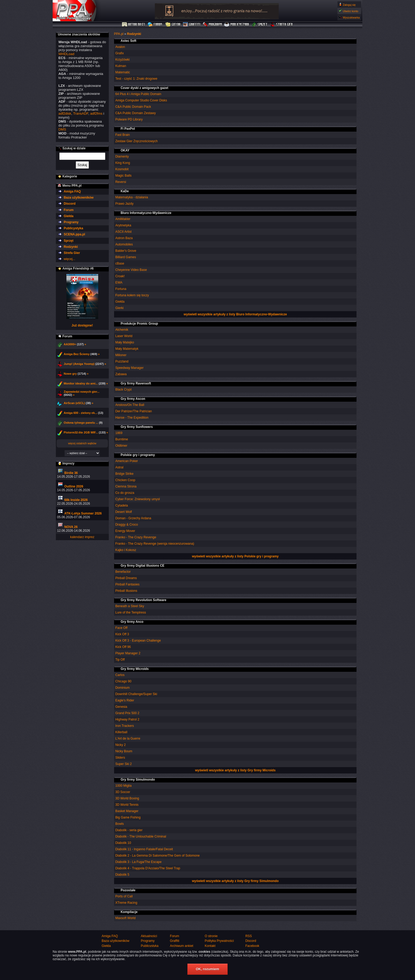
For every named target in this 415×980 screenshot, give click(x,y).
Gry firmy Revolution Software (144, 600)
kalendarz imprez (82, 537)
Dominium (123, 688)
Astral (119, 467)
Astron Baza (124, 238)
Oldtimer (121, 446)
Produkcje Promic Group (139, 324)
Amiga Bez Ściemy (77, 354)
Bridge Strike (125, 474)
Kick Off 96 (123, 647)
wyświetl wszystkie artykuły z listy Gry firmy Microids (235, 770)
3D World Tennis (127, 805)
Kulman (121, 66)
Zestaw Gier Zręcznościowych (137, 141)
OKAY (125, 150)
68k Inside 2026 (76, 500)
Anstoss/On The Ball (130, 405)
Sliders (120, 758)
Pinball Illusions (126, 591)
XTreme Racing (126, 903)
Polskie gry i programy (138, 455)
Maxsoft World (125, 918)
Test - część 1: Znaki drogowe (136, 79)
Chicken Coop (125, 480)
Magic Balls (123, 176)
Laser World (124, 336)
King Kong (123, 163)
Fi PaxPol (128, 129)
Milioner (121, 355)
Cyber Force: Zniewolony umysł (138, 499)
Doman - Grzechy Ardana (133, 518)
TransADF (81, 113)
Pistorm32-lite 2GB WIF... (81, 432)
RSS (249, 936)
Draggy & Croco (127, 525)
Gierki (119, 308)
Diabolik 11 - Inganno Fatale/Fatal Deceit (144, 849)
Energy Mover (125, 531)
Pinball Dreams (126, 578)
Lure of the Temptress (131, 612)
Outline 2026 (74, 486)
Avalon (120, 47)
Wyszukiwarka (351, 18)
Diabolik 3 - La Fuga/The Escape (139, 862)
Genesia (121, 707)
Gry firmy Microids (135, 669)
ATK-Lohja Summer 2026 (83, 513)
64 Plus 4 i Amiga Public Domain (138, 94)
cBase (120, 263)
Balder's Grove (126, 251)
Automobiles (124, 244)
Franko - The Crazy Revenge (136, 537)
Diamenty (122, 156)
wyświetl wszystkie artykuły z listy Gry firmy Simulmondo (235, 881)
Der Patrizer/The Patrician (134, 411)
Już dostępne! (82, 325)
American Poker (127, 461)
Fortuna (121, 289)
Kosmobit (122, 169)
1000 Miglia (123, 786)
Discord (70, 204)
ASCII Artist (123, 232)
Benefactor (123, 572)
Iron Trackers (125, 726)
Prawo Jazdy (125, 204)
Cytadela (122, 505)
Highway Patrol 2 (127, 719)
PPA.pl (119, 34)
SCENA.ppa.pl (75, 234)
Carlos (120, 675)
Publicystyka (237, 25)
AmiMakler (123, 219)
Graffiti (192, 25)
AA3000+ (70, 344)
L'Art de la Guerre (128, 739)
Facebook (252, 946)
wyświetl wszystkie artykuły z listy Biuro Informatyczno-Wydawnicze (235, 314)
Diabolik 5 (122, 875)
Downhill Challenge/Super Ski (136, 694)
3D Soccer (123, 792)
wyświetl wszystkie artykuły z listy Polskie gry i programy (235, 556)
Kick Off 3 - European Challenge (138, 641)
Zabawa (121, 374)
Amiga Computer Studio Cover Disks (141, 100)
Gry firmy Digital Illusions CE (143, 566)
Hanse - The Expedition (132, 418)
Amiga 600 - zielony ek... (81, 413)
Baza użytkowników (79, 198)
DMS (62, 129)
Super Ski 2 (124, 764)
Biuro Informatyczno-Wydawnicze (146, 213)
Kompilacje (129, 912)
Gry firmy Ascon (133, 399)
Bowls (120, 824)
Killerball (121, 732)
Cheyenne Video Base (131, 270)
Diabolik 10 (123, 843)
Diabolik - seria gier (129, 830)
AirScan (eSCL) (74, 403)
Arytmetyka (123, 225)
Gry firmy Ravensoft (136, 383)
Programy (212, 25)
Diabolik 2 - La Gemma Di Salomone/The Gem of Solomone (158, 856)
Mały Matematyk (127, 349)
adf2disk (65, 113)
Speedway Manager (130, 368)
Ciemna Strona (126, 486)
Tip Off (120, 660)
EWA (119, 283)
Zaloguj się (349, 5)
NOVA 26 (71, 527)
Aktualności (134, 25)
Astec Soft (128, 41)
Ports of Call (124, 896)
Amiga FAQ (72, 191)
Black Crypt (123, 390)
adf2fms (96, 113)
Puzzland (122, 361)
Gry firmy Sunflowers (137, 427)
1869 (119, 433)
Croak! (120, 276)
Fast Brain (123, 135)
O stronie (211, 936)
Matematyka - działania (132, 197)
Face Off (121, 628)
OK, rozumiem (207, 969)
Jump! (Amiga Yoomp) (79, 364)
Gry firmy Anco (132, 622)
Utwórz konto (350, 11)
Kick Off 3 (122, 634)
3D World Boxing (127, 798)
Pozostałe (128, 890)
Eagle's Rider (125, 700)
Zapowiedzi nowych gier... (82, 392)
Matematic (123, 72)
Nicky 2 (121, 745)
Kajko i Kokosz (126, 550)
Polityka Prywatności (219, 941)
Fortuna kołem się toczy (132, 295)
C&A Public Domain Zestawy (136, 113)
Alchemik (122, 330)
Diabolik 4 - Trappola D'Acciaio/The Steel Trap (148, 868)
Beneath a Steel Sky (130, 606)
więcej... (69, 259)
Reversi (121, 182)
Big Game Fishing (128, 817)
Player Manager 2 (128, 653)
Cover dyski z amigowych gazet (145, 88)
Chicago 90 (123, 681)
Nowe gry (70, 374)
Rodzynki (134, 34)
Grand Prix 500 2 (127, 713)
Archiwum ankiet (182, 946)
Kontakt (210, 946)
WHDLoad (66, 54)
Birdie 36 (71, 473)
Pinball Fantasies (127, 584)
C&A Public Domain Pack (133, 107)
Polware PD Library (129, 119)
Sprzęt (260, 25)
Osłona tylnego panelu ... (81, 423)
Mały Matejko (125, 342)
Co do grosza (125, 493)
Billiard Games (126, 257)
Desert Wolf (124, 512)
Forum (155, 25)
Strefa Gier (282, 25)
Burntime (122, 439)
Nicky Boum (124, 751)
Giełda (173, 25)
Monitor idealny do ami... (81, 383)
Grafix (120, 53)
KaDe (125, 191)
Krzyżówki (123, 60)
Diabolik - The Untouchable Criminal (141, 836)
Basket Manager (127, 811)
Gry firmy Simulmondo (138, 780)
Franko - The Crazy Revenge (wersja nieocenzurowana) (155, 544)
